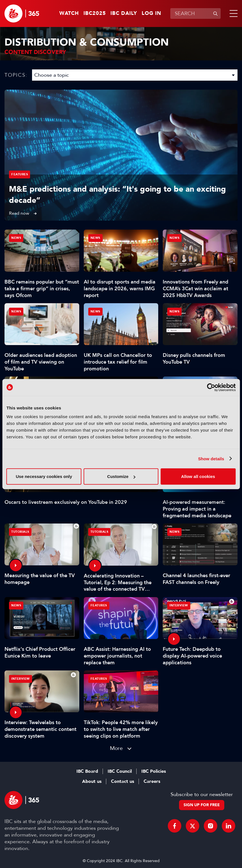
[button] (232, 13)
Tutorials (20, 532)
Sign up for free (202, 805)
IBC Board (87, 771)
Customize (121, 476)
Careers (152, 781)
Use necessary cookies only (44, 476)
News (16, 238)
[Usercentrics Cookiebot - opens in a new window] (211, 387)
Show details (211, 458)
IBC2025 (95, 13)
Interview (179, 605)
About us (92, 781)
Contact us (123, 781)
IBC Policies (154, 771)
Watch (69, 13)
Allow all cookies (198, 476)
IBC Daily (124, 13)
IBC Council (120, 771)
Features (20, 174)
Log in (151, 13)
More (116, 748)
